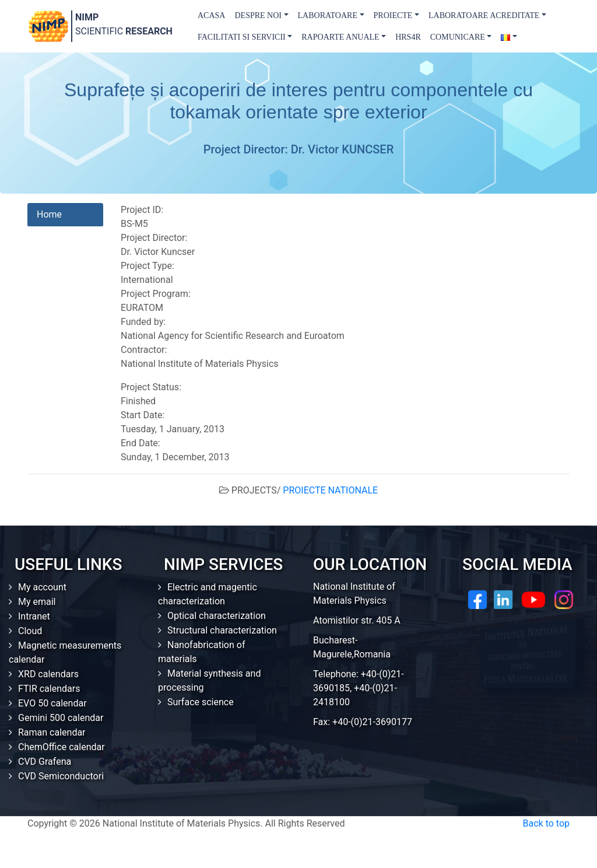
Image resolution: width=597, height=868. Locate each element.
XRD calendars (48, 674)
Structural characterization (222, 630)
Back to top (546, 823)
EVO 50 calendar (52, 703)
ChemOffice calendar (62, 747)
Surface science (201, 702)
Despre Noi (258, 15)
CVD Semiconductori (61, 776)
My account (42, 587)
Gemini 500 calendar (61, 718)
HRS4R (408, 37)
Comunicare (458, 37)
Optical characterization (217, 616)
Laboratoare (328, 15)
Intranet (34, 616)
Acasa (211, 15)
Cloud (30, 631)
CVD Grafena (45, 762)
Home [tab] (49, 214)
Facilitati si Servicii (242, 37)
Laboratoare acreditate (484, 15)
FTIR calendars (49, 689)
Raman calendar (52, 732)
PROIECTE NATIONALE (330, 490)
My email (37, 602)
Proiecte (393, 15)
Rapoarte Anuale (340, 37)
